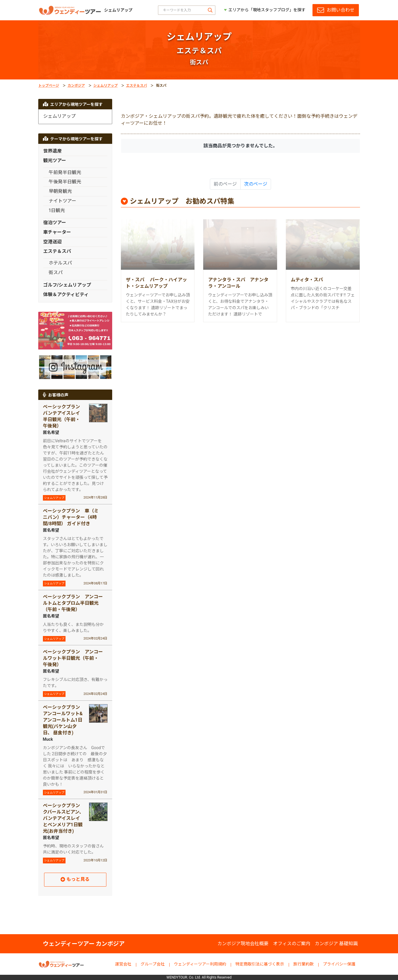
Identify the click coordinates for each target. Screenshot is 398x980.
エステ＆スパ (137, 86)
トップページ (49, 86)
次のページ (256, 184)
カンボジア (76, 86)
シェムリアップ (106, 86)
